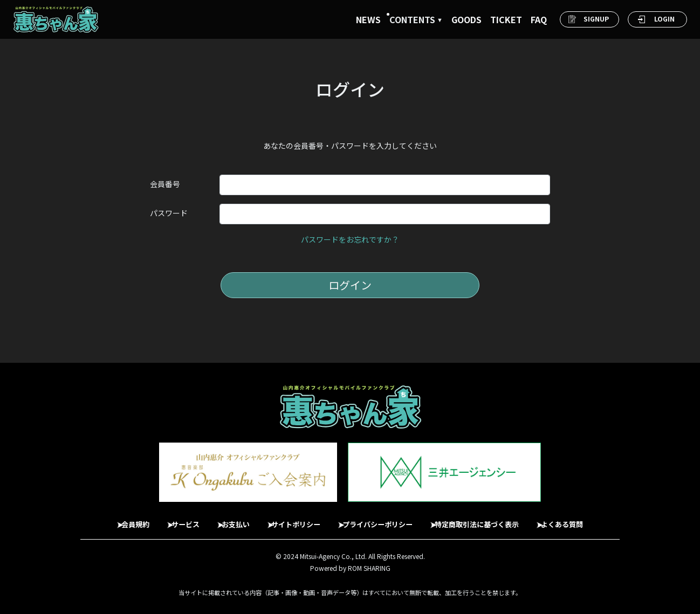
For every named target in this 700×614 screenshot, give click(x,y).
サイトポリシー (294, 519)
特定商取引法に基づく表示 (493, 519)
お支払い (227, 519)
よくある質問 (587, 519)
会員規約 (114, 519)
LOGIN (664, 19)
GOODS (466, 19)
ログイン (350, 285)
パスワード (169, 213)
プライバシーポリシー (384, 519)
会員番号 (165, 184)
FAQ (539, 19)
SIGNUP (596, 19)
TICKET (506, 19)
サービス (170, 519)
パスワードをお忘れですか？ (350, 239)
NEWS (368, 19)
